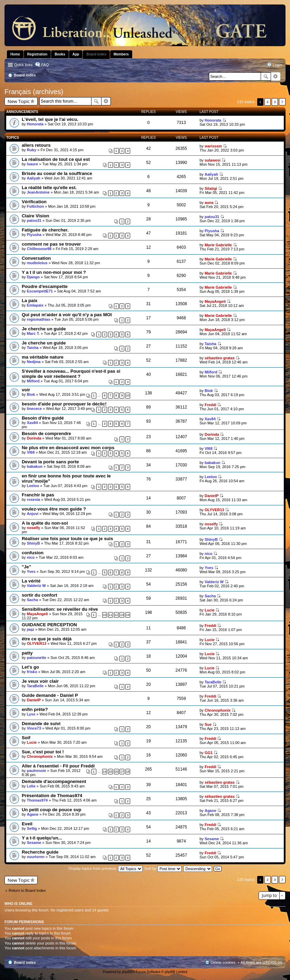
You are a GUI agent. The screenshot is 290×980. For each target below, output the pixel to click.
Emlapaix (35, 305)
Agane (33, 814)
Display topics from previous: (105, 868)
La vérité (31, 581)
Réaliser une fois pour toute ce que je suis (67, 539)
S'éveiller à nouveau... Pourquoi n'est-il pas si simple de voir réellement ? (71, 374)
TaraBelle (35, 686)
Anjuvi (33, 514)
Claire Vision (36, 216)
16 (116, 772)
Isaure (32, 164)
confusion (33, 553)
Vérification (34, 202)
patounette (37, 658)
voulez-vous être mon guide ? (54, 509)
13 (122, 615)
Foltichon (36, 206)
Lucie (210, 610)
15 (110, 772)
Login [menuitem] (277, 65)
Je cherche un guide (44, 329)
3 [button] (275, 102)
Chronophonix (218, 710)
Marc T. (33, 333)
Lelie (31, 786)
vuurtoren (36, 857)
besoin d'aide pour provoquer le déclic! (64, 404)
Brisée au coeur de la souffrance (57, 173)
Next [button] (282, 102)
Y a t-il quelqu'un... (42, 838)
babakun (35, 466)
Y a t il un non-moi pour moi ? (54, 272)
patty (27, 653)
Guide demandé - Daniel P (50, 695)
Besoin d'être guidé (43, 418)
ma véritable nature (43, 357)
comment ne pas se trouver (51, 244)
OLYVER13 (214, 510)
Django (33, 277)
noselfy (34, 528)
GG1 (209, 753)
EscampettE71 (40, 291)
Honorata (35, 124)
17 (122, 772)
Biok (31, 394)
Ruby (32, 150)
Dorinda (34, 438)
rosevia (34, 499)
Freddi (211, 405)
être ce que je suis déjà (47, 639)
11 (110, 615)
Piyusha (34, 235)
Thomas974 (37, 800)
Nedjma (34, 362)
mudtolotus (37, 263)
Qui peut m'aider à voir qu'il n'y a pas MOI (67, 315)
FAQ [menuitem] (45, 65)
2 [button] (268, 102)
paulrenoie (37, 771)
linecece (34, 409)
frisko (32, 672)
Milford (33, 381)
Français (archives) (34, 92)
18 (128, 772)
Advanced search (276, 76)
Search (266, 76)
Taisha (33, 348)
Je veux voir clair (40, 681)
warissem (213, 146)
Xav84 (32, 423)
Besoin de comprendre (46, 434)
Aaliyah (34, 178)
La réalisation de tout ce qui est (56, 159)
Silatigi (211, 188)
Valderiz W (36, 586)
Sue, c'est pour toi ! (43, 752)
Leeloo (33, 486)
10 (128, 395)
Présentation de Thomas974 (52, 796)
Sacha (32, 600)
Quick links (23, 65)
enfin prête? (35, 709)
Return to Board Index (27, 890)
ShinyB (33, 543)
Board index (25, 962)
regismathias (39, 319)
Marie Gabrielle (218, 245)
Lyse (31, 714)
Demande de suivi (41, 724)
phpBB (127, 972)
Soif (26, 738)
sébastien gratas (220, 358)
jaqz (31, 629)
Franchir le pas (38, 495)
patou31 (34, 220)
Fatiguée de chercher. (45, 230)
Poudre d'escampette (45, 286)
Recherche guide (40, 852)
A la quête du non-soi (45, 523)
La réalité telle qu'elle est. (49, 188)
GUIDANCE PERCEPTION (49, 625)
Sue (208, 724)
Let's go (30, 667)
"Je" (26, 567)
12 (116, 615)
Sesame (34, 843)
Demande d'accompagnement (54, 781)
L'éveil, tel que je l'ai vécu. (50, 119)
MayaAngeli (215, 301)
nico (31, 557)
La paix (30, 301)
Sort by (163, 868)
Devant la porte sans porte (50, 462)
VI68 (31, 452)
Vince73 (34, 728)
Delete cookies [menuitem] (223, 962)
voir (26, 390)
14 (128, 615)
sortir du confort (40, 595)
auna (209, 203)
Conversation (36, 258)
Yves (31, 571)
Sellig (32, 828)
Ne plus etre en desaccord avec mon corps (68, 448)
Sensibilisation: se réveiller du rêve (60, 609)
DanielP (212, 496)
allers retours (36, 145)
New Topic (19, 101)
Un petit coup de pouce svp (51, 810)
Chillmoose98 (39, 249)
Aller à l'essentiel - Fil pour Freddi (58, 766)
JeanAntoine (38, 192)
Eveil (27, 824)
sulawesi (213, 160)
